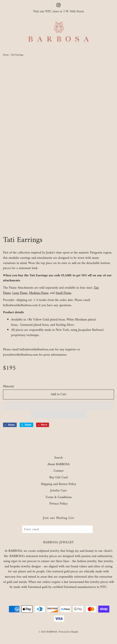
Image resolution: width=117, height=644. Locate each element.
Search (58, 458)
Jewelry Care (58, 491)
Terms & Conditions (59, 497)
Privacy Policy (58, 504)
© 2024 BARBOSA (48, 632)
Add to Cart (58, 394)
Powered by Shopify (69, 632)
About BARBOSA (59, 465)
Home (6, 55)
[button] (58, 406)
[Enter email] (57, 529)
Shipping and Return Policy (58, 484)
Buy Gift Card (58, 478)
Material (8, 387)
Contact (58, 471)
